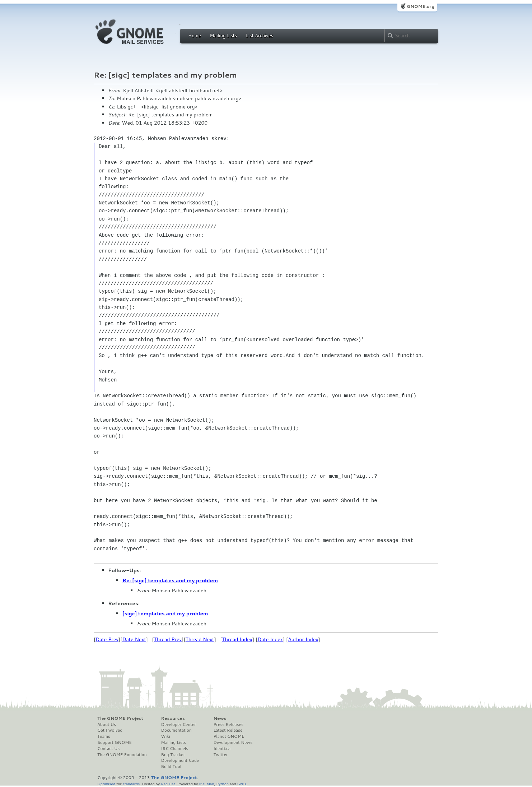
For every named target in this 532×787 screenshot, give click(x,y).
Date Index (270, 639)
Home (195, 36)
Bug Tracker (173, 755)
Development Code (180, 760)
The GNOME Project (120, 718)
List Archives (260, 36)
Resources (173, 718)
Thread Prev (168, 639)
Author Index (303, 639)
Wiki (166, 736)
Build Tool (171, 767)
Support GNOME (115, 742)
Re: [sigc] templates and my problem (170, 580)
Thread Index (237, 639)
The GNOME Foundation (122, 755)
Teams (104, 736)
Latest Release (228, 730)
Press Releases (228, 724)
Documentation (176, 730)
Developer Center (179, 724)
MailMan (206, 784)
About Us (107, 724)
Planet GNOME (229, 736)
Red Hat (168, 784)
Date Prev (107, 639)
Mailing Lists (223, 36)
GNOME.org (421, 6)
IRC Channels (175, 749)
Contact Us (108, 749)
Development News (233, 742)
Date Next (134, 639)
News (220, 718)
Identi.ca (222, 749)
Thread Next (200, 639)
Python (222, 784)
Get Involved (110, 730)
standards (131, 784)
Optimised (106, 784)
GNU (242, 784)
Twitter (220, 755)
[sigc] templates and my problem (165, 614)
